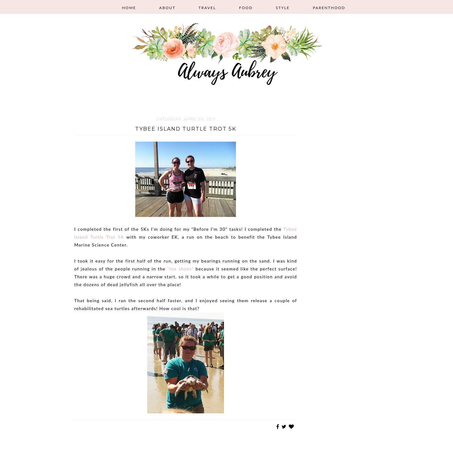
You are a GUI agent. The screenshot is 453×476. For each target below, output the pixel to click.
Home (129, 8)
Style (283, 8)
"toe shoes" (180, 269)
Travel (207, 8)
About (167, 8)
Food (246, 8)
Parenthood (329, 8)
